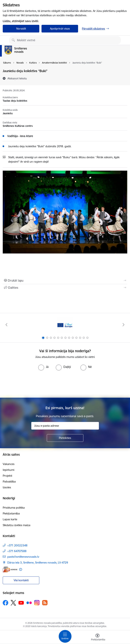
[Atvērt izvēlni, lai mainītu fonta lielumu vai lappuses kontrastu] (97, 638)
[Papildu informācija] (21, 569)
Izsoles (7, 487)
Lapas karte (10, 519)
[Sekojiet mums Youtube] (21, 603)
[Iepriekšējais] (6, 325)
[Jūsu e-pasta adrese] (65, 426)
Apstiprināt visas (60, 29)
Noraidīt (21, 29)
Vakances (9, 464)
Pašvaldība (9, 481)
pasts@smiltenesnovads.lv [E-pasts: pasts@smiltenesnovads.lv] (23, 557)
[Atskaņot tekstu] (17, 78)
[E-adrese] (10, 569)
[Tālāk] (124, 325)
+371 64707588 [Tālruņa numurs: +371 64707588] (17, 551)
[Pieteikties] (65, 438)
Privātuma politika (14, 508)
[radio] (43, 367)
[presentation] (65, 384)
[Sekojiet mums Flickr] (29, 603)
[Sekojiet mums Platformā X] (13, 603)
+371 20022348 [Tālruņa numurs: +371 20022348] (17, 545)
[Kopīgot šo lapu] (65, 288)
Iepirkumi (9, 470)
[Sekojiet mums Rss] (45, 603)
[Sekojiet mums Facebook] (5, 603)
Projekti (7, 476)
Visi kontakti (21, 580)
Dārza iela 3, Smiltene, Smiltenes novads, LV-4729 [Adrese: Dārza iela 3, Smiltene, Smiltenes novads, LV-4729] (38, 563)
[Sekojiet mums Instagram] (37, 603)
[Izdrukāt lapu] (65, 280)
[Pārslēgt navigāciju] (65, 636)
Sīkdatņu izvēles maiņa (17, 525)
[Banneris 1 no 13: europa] (65, 325)
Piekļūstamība (11, 513)
